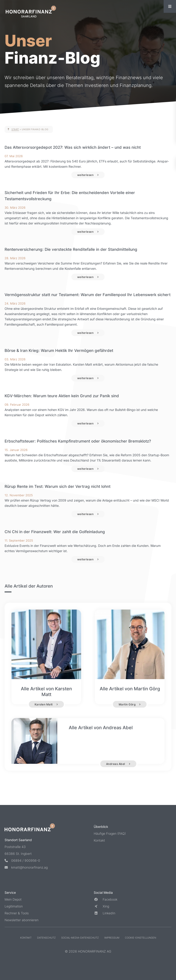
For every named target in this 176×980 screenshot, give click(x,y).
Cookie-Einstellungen (140, 938)
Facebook (106, 899)
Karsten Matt (44, 704)
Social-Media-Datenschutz (80, 938)
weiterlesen (85, 175)
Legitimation (14, 906)
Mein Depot (13, 899)
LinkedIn (104, 913)
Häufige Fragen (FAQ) (110, 833)
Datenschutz (46, 938)
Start (15, 129)
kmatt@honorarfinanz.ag (26, 867)
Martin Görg (127, 704)
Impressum (112, 938)
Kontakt (99, 840)
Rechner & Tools (17, 913)
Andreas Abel (120, 764)
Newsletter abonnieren (22, 920)
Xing (101, 906)
